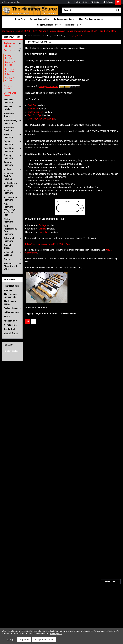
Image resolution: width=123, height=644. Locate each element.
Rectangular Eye (35, 112)
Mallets (7, 169)
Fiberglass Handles (8, 87)
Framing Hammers (8, 157)
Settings (10, 640)
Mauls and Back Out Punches (8, 176)
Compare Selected (111, 582)
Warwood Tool (11, 325)
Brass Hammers (8, 136)
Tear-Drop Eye (35, 115)
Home (28, 36)
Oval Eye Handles (9, 57)
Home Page (20, 19)
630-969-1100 (82, 2)
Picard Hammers (12, 286)
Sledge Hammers (8, 220)
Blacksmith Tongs (9, 115)
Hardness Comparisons (64, 19)
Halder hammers (12, 312)
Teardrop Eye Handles (10, 79)
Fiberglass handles (49, 87)
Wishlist (95, 2)
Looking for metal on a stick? (11, 2)
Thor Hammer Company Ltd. (10, 296)
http (48, 244)
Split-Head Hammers (9, 240)
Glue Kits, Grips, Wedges (10, 94)
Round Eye (33, 109)
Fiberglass (44, 232)
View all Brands (11, 333)
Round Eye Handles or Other (10, 72)
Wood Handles (10, 50)
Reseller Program (73, 25)
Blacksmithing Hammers (10, 122)
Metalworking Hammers (10, 199)
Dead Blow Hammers (9, 150)
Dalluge (43, 225)
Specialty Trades (8, 247)
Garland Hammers (12, 308)
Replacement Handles (10, 45)
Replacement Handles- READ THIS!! (19, 31)
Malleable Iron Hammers (11, 185)
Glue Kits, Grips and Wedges (41, 119)
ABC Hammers (11, 321)
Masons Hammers (8, 192)
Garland (42, 229)
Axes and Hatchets (8, 108)
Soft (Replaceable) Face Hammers (10, 230)
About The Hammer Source (91, 19)
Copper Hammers (8, 143)
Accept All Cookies (44, 640)
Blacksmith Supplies (9, 129)
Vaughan (8, 290)
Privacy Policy (56, 633)
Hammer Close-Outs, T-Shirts (11, 266)
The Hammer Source (10, 303)
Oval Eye (32, 105)
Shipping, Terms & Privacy (49, 25)
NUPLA (7, 317)
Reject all (24, 640)
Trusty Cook (10, 329)
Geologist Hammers (8, 164)
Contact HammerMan (39, 19)
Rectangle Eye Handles (11, 64)
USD (70, 2)
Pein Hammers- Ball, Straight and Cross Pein (10, 209)
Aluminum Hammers (8, 101)
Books (7, 259)
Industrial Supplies (8, 254)
